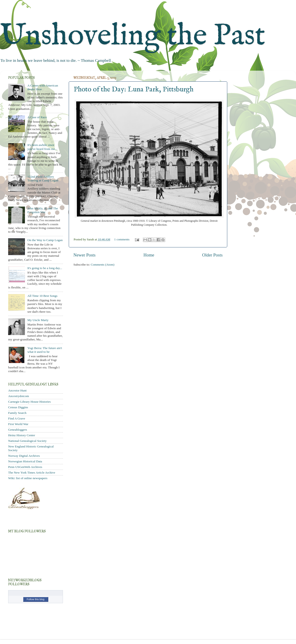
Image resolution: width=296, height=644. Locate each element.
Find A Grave (17, 418)
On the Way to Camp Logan (45, 240)
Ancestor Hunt (17, 390)
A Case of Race (37, 117)
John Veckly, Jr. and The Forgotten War (43, 210)
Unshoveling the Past (133, 36)
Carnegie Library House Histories (29, 402)
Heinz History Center (22, 435)
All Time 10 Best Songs (42, 296)
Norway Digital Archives (24, 456)
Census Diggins (18, 407)
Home (149, 255)
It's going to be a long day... (45, 268)
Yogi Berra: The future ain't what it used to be (45, 350)
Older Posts (212, 255)
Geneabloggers (18, 430)
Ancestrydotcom (19, 396)
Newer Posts (84, 255)
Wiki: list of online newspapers (28, 478)
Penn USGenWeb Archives (25, 467)
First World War (18, 424)
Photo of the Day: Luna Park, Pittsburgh (134, 90)
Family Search (17, 413)
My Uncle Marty (38, 320)
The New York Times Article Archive (32, 473)
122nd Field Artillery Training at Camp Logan (43, 178)
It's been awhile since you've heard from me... (42, 147)
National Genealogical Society (27, 441)
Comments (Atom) (103, 265)
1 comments (122, 239)
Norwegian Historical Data (25, 461)
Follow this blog (36, 599)
